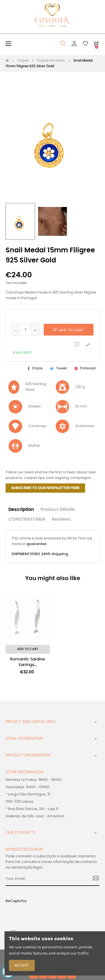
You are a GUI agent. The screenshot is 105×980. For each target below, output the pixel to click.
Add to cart (69, 330)
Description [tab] (21, 510)
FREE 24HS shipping (50, 554)
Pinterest (88, 368)
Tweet (61, 368)
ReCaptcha (16, 901)
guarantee (37, 544)
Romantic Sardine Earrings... (28, 662)
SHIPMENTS (22, 554)
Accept (22, 965)
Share (37, 368)
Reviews (61, 519)
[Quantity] (25, 330)
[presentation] (39, 915)
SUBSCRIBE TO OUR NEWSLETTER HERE (45, 488)
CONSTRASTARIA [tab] (27, 519)
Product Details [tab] (58, 510)
